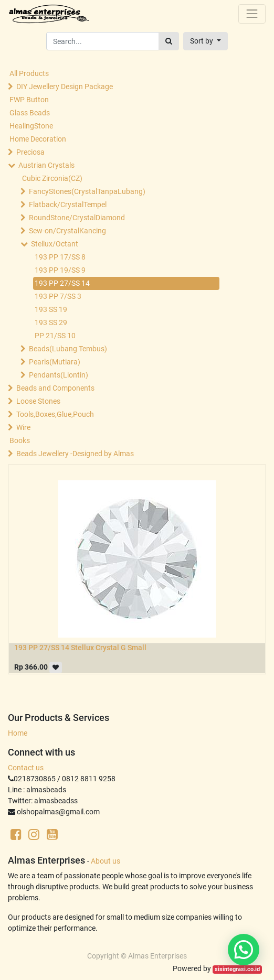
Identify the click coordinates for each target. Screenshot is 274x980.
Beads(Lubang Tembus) (68, 349)
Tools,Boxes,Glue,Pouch (55, 414)
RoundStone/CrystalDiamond (77, 218)
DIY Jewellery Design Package (65, 87)
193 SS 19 (51, 309)
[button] (205, 41)
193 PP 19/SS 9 (60, 270)
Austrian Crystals (46, 165)
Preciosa (30, 152)
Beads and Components (55, 388)
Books (20, 440)
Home (18, 733)
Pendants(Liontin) (59, 375)
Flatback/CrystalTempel (68, 204)
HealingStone (31, 126)
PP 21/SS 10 (55, 336)
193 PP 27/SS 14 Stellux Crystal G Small (80, 648)
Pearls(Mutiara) (55, 362)
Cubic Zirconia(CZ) (52, 178)
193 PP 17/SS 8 (60, 257)
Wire (23, 427)
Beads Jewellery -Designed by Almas (75, 454)
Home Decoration (38, 139)
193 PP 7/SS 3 (58, 296)
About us (106, 861)
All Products (29, 73)
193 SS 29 (51, 322)
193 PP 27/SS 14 (62, 283)
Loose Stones (38, 401)
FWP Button (29, 100)
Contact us (26, 768)
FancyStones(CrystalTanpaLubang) (87, 191)
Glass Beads (30, 113)
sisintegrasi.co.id (237, 969)
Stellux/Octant (55, 244)
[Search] (169, 41)
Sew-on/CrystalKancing (67, 231)
